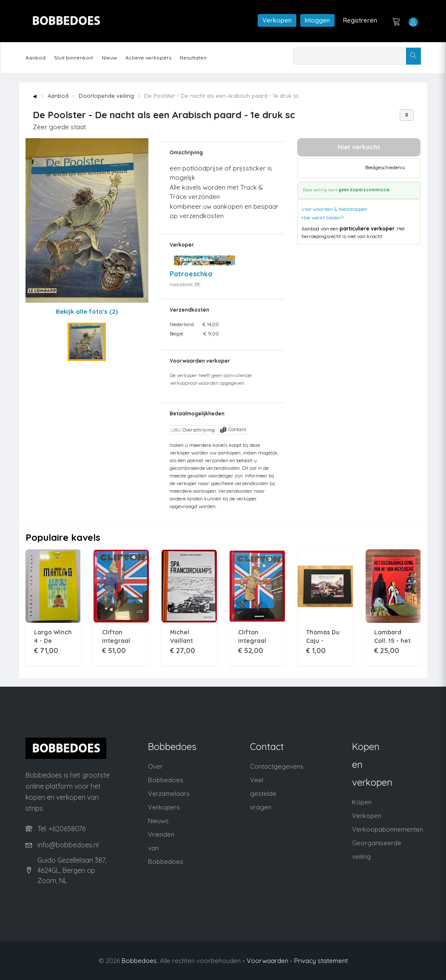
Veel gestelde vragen (263, 794)
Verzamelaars (169, 794)
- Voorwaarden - (267, 961)
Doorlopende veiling (106, 96)
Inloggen (317, 20)
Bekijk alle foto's (87, 311)
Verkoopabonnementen (388, 829)
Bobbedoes (139, 961)
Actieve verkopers (148, 58)
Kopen (362, 802)
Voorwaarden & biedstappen (334, 209)
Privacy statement (321, 961)
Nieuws (158, 821)
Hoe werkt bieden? (322, 217)
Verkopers (164, 807)
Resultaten (193, 58)
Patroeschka (191, 274)
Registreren (360, 20)
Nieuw (109, 58)
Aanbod (36, 58)
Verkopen (277, 20)
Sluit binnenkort (74, 58)
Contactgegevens (277, 766)
